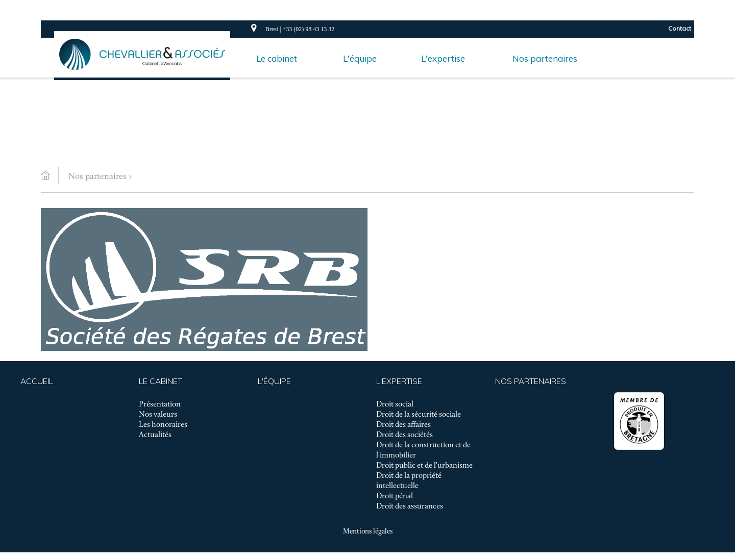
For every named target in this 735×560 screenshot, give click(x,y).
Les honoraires (163, 425)
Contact (680, 28)
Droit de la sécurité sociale (419, 415)
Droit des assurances (410, 506)
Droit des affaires (403, 425)
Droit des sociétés (405, 435)
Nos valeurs (158, 415)
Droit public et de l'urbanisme (424, 466)
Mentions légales (368, 532)
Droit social (395, 404)
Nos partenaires (97, 177)
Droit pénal (395, 496)
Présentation (160, 404)
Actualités (155, 435)
